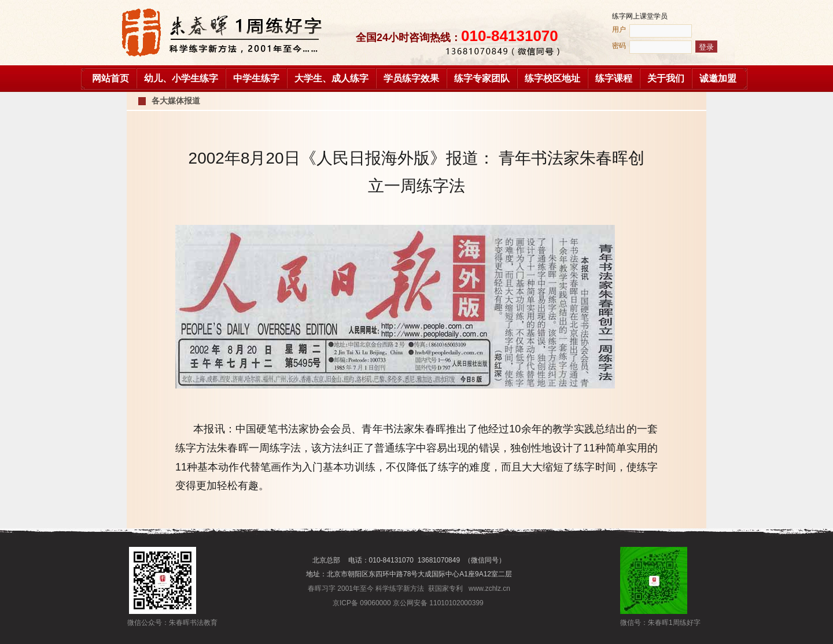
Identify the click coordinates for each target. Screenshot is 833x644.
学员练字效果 (411, 78)
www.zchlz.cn (489, 589)
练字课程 (614, 78)
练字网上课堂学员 (640, 16)
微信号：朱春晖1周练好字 (654, 623)
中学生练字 (256, 78)
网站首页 (110, 78)
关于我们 (666, 78)
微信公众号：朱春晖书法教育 (163, 623)
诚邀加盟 (718, 78)
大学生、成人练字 (331, 78)
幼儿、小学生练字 (181, 78)
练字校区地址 (552, 78)
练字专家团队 (482, 78)
